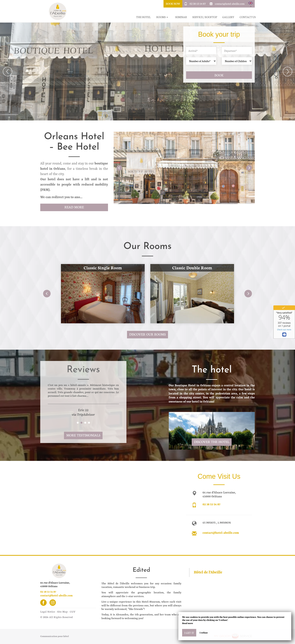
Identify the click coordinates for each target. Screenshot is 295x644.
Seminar (181, 17)
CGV (73, 612)
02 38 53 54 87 (198, 4)
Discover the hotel (212, 442)
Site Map (62, 612)
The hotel (143, 17)
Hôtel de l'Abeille (208, 572)
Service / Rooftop (205, 17)
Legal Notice (48, 612)
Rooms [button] (162, 17)
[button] (251, 4)
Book (219, 75)
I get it (189, 633)
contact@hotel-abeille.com (230, 4)
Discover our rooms (147, 334)
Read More (74, 207)
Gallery (228, 17)
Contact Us (248, 17)
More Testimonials (83, 435)
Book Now (173, 4)
